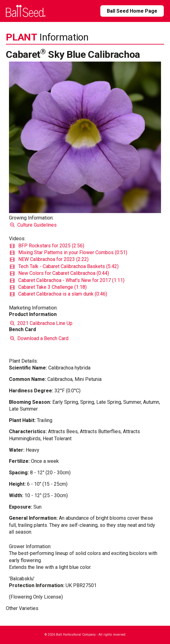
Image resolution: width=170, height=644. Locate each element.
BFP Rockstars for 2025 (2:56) (47, 246)
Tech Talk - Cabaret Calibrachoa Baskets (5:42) (64, 266)
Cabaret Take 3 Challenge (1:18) (48, 287)
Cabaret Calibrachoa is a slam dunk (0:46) (59, 294)
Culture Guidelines (33, 225)
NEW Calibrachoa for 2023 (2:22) (49, 259)
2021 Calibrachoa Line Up (41, 323)
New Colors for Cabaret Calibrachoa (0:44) (59, 273)
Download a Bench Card (39, 338)
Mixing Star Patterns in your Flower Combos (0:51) (69, 252)
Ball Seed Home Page (132, 11)
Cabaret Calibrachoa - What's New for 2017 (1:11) (67, 280)
